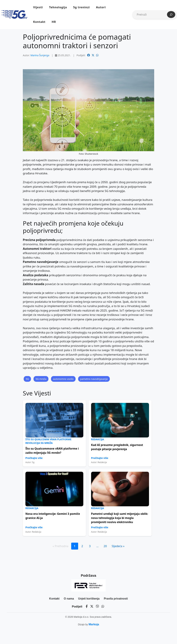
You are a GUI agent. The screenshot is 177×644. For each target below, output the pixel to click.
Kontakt (39, 22)
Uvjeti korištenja (89, 599)
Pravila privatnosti (116, 599)
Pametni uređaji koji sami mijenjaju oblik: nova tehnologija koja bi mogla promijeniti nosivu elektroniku (120, 518)
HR (54, 22)
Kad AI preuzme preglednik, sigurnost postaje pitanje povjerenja (117, 447)
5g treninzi (81, 7)
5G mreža (41, 379)
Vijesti (38, 7)
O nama (69, 599)
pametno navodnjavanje (94, 379)
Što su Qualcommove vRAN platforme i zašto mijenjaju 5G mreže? (52, 451)
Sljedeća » (118, 546)
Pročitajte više (34, 458)
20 (105, 546)
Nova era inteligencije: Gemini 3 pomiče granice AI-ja (53, 516)
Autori (101, 7)
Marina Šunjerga (40, 55)
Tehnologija (58, 7)
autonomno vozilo (63, 379)
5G (27, 379)
